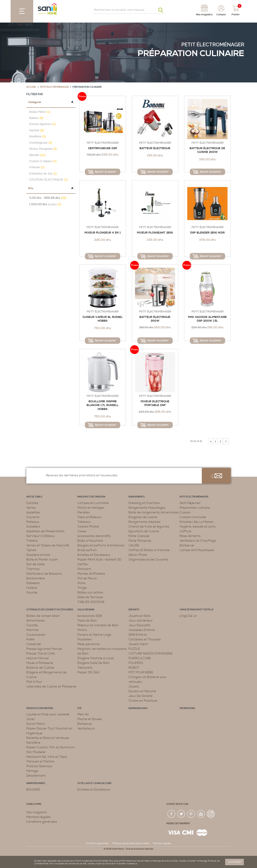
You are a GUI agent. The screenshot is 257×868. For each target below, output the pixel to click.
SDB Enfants (138, 635)
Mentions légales (39, 817)
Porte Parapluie (140, 541)
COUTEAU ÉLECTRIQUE (49, 179)
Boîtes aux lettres (90, 592)
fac (172, 814)
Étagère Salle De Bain (94, 663)
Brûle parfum (87, 550)
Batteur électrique (155, 148)
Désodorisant (36, 776)
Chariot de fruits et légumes (149, 527)
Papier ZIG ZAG (89, 672)
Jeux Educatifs (140, 625)
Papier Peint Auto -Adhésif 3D (99, 559)
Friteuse (37, 167)
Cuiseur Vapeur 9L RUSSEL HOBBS (103, 319)
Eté (79, 708)
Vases (82, 531)
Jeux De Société (141, 696)
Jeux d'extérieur (141, 621)
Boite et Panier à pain (42, 559)
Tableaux (84, 522)
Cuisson (185, 512)
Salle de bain (86, 610)
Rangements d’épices (144, 522)
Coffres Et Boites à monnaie (149, 550)
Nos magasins (37, 812)
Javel (30, 719)
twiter (181, 814)
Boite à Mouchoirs (90, 541)
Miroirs (82, 630)
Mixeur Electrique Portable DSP (155, 403)
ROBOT (134, 668)
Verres (31, 508)
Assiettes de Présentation (45, 531)
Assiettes (33, 512)
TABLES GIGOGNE (91, 602)
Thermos (33, 569)
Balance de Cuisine (40, 668)
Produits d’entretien (40, 708)
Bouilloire (38, 136)
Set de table (36, 564)
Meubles (84, 512)
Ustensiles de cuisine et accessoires (50, 610)
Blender (37, 155)
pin (191, 814)
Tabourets (85, 668)
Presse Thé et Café (41, 654)
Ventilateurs (86, 728)
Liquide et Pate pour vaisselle (48, 714)
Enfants (134, 610)
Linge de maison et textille (197, 610)
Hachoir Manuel (38, 658)
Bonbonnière (36, 578)
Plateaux (33, 522)
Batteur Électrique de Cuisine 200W (207, 150)
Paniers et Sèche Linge (94, 635)
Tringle (82, 588)
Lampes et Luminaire (93, 503)
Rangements (137, 497)
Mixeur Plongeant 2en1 (155, 233)
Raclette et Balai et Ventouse (48, 738)
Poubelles (84, 639)
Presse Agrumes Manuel (44, 649)
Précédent (211, 441)
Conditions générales (42, 822)
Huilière (32, 588)
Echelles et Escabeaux (94, 555)
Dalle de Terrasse (90, 597)
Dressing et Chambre (144, 503)
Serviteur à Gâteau (40, 536)
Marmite (33, 630)
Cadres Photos (88, 527)
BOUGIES (33, 790)
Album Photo (138, 555)
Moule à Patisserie (40, 663)
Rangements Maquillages (147, 508)
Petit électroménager (213, 45)
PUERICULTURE (140, 658)
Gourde (32, 592)
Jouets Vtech (138, 644)
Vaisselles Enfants (142, 630)
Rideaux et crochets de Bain (98, 625)
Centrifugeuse (41, 143)
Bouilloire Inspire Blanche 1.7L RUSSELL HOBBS (103, 405)
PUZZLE (134, 649)
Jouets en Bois (139, 616)
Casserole (34, 644)
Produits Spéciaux (39, 766)
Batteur (36, 118)
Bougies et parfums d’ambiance (101, 545)
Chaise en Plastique (143, 701)
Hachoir (37, 130)
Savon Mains (36, 724)
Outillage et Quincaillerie (95, 783)
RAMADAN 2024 (138, 708)
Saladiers (33, 527)
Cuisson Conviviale (193, 517)
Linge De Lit (188, 616)
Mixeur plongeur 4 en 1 (103, 233)
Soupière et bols (38, 555)
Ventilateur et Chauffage (198, 541)
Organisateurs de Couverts (148, 559)
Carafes (32, 503)
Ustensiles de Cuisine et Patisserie (51, 686)
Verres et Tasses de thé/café (48, 545)
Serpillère (33, 743)
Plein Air (83, 714)
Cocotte (32, 625)
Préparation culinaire (195, 508)
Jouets (134, 686)
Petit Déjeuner (190, 503)
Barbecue (187, 545)
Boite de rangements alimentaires (154, 512)
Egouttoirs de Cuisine (144, 531)
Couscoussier (36, 635)
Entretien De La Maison (197, 522)
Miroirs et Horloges (91, 508)
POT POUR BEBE (141, 672)
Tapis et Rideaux (89, 517)
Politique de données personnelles (131, 843)
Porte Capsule (139, 536)
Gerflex (83, 564)
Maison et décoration (91, 497)
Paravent (84, 569)
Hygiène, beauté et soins (198, 527)
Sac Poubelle (36, 752)
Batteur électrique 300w (155, 319)
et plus (45, 204)
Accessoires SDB (90, 616)
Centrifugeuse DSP (103, 148)
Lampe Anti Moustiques (197, 550)
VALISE (134, 545)
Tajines (31, 550)
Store (81, 583)
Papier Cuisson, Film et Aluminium (51, 747)
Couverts (33, 517)
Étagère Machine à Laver (96, 658)
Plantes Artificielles (91, 574)
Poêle (30, 639)
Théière (32, 541)
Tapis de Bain (87, 621)
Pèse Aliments (190, 536)
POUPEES (136, 663)
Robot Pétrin (40, 112)
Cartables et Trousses (145, 639)
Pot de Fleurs (87, 578)
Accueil (31, 87)
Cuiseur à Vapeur (43, 161)
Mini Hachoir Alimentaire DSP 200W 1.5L (207, 319)
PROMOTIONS (187, 708)
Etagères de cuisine (143, 517)
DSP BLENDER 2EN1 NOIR (207, 233)
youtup (201, 814)
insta (211, 814)
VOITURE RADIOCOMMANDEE (151, 654)
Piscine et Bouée (90, 719)
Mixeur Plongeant (43, 149)
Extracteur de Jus (43, 173)
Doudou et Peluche (142, 691)
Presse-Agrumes (42, 124)
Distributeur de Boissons (44, 574)
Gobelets (33, 583)
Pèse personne (89, 644)
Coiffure (185, 531)
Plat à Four (34, 682)
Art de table (34, 497)
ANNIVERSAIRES (36, 783)
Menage (32, 771)
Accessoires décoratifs (94, 536)
